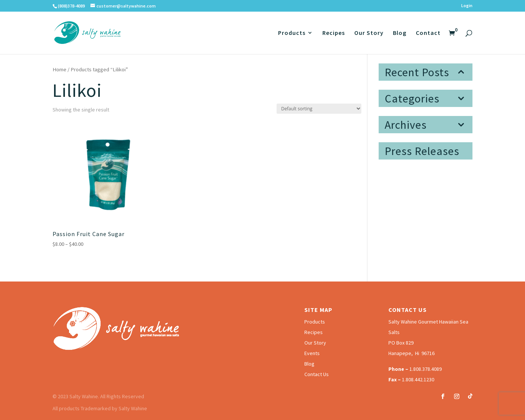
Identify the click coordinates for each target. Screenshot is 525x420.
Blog (400, 33)
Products (292, 33)
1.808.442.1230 (418, 379)
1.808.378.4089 (426, 369)
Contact (428, 33)
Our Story (369, 33)
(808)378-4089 (71, 6)
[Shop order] (319, 109)
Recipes (334, 33)
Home (59, 69)
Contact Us (317, 374)
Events (312, 353)
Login (467, 6)
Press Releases (422, 151)
